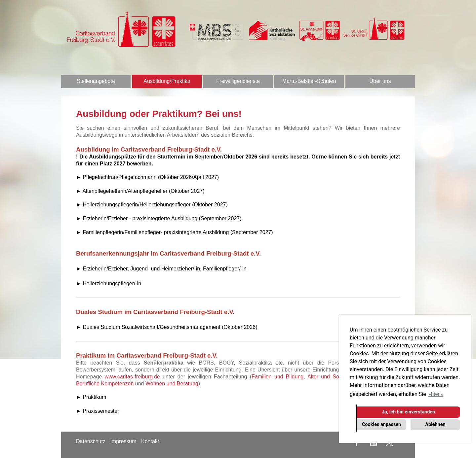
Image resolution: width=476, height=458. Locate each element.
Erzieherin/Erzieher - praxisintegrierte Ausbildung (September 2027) (162, 218)
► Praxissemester (98, 411)
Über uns (380, 81)
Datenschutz (91, 441)
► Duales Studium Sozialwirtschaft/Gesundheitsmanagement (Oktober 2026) (167, 327)
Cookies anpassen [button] (381, 424)
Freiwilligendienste (238, 81)
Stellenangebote (96, 81)
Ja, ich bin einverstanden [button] (408, 412)
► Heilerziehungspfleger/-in (109, 283)
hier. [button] (436, 394)
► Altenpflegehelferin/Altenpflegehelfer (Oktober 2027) (140, 191)
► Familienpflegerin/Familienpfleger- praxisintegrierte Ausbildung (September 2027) (175, 232)
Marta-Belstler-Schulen (309, 81)
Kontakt (150, 441)
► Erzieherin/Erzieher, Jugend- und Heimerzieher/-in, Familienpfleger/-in (161, 269)
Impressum (123, 441)
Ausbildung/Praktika (167, 81)
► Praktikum (91, 397)
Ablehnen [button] (435, 424)
